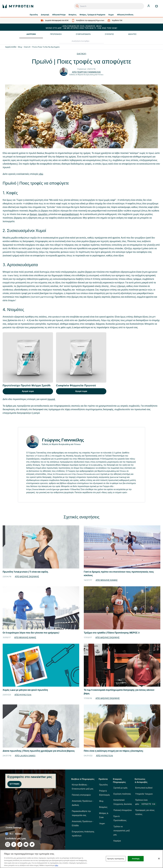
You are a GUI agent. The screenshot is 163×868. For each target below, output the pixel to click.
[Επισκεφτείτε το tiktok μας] (20, 844)
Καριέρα (117, 841)
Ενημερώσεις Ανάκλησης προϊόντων (83, 834)
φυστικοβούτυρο (70, 214)
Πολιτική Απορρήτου (123, 810)
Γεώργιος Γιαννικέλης (63, 440)
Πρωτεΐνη (34, 15)
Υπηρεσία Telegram (144, 794)
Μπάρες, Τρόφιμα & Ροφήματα (92, 15)
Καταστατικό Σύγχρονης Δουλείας (123, 802)
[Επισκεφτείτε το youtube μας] (26, 844)
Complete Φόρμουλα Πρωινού (76, 385)
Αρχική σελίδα (11, 47)
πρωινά (51, 399)
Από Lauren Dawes (25, 756)
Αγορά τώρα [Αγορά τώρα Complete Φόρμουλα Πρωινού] (81, 391)
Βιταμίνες (73, 15)
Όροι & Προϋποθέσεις (120, 818)
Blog (20, 47)
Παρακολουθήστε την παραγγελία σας (81, 813)
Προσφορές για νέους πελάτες (145, 812)
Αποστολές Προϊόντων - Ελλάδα (83, 823)
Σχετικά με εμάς (120, 788)
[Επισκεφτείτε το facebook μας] (14, 844)
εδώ (41, 174)
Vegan (111, 15)
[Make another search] (81, 41)
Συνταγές (109, 34)
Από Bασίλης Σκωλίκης (27, 577)
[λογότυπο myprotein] (18, 6)
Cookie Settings (13, 828)
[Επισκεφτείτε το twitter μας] (32, 844)
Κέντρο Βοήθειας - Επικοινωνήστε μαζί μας (83, 787)
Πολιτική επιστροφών (81, 795)
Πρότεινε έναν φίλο (146, 802)
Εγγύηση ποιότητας (122, 794)
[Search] (77, 6)
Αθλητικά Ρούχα (59, 15)
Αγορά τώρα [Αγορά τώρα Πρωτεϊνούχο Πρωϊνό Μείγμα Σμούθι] (28, 391)
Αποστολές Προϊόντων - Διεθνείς (83, 803)
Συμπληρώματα (83, 34)
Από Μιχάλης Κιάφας (107, 580)
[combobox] (109, 6)
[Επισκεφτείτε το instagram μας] (8, 844)
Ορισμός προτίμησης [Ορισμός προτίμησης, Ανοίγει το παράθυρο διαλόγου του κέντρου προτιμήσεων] (116, 859)
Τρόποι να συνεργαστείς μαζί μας (122, 831)
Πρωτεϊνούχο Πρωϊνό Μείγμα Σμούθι (27, 385)
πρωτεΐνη (43, 214)
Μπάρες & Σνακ (104, 815)
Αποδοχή (136, 859)
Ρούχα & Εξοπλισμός (105, 793)
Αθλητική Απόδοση (125, 15)
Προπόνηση (56, 34)
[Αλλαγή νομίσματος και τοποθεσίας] (33, 834)
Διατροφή (45, 15)
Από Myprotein (23, 695)
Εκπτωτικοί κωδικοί (144, 788)
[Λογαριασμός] (149, 6)
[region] (81, 859)
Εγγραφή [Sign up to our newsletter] (14, 784)
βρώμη (33, 214)
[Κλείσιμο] (159, 859)
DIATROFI (81, 54)
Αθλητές (132, 34)
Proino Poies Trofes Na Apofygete (46, 47)
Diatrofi (27, 47)
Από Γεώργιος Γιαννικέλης (86, 72)
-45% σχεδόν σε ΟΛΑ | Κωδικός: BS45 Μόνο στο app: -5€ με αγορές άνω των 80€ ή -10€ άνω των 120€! (81, 27)
